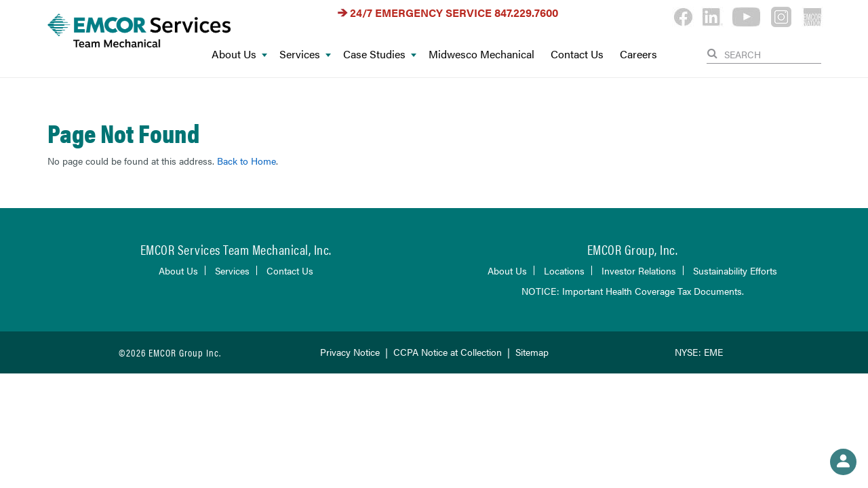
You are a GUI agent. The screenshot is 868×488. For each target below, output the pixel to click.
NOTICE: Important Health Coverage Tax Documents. (633, 291)
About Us (239, 55)
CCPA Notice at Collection (448, 352)
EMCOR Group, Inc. (633, 249)
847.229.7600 (526, 13)
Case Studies (380, 55)
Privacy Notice (350, 352)
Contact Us (577, 55)
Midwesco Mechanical (481, 55)
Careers (638, 55)
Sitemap (532, 352)
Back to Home (246, 161)
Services (305, 55)
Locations (564, 270)
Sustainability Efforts (735, 270)
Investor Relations (639, 270)
